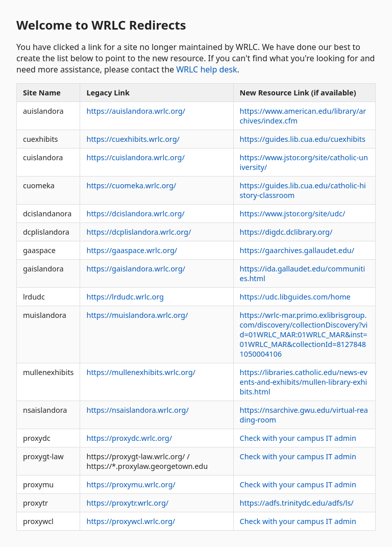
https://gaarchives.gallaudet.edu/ (297, 250)
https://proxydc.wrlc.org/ (129, 438)
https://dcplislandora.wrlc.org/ (139, 232)
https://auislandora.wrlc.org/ (136, 111)
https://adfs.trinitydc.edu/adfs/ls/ (297, 503)
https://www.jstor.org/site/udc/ (293, 214)
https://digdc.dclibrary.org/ (286, 232)
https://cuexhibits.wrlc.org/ (133, 139)
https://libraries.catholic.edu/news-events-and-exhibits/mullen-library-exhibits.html (304, 382)
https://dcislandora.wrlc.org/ (135, 214)
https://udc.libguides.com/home (295, 297)
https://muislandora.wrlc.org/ (137, 315)
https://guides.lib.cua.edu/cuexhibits (303, 139)
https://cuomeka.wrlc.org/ (131, 185)
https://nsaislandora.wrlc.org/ (137, 410)
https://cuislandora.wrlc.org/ (135, 157)
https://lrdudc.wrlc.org (125, 297)
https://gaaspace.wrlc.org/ (132, 250)
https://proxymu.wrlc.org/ (131, 484)
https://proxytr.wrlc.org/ (127, 503)
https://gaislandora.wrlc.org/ (136, 269)
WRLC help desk (206, 69)
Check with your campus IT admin (298, 438)
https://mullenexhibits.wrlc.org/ (141, 372)
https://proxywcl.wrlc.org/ (131, 521)
